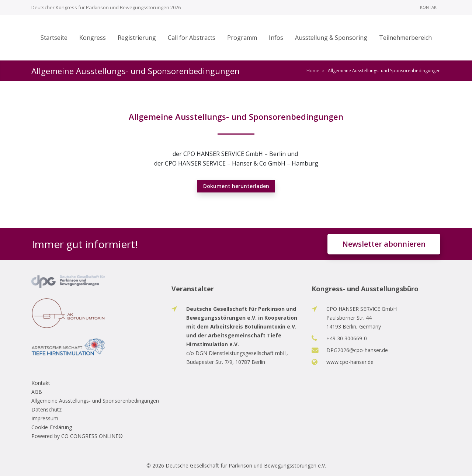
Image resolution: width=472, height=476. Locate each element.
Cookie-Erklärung (52, 427)
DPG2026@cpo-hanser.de (357, 350)
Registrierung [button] (137, 38)
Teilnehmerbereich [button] (405, 38)
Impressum (45, 418)
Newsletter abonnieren (384, 244)
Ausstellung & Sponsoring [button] (331, 38)
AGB (37, 392)
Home (313, 71)
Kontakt (430, 7)
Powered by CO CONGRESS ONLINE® (77, 436)
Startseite (54, 38)
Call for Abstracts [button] (192, 38)
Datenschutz (46, 409)
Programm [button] (242, 38)
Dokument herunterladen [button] (236, 186)
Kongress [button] (93, 38)
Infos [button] (276, 38)
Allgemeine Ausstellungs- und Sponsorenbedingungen (95, 401)
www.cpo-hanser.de (350, 362)
